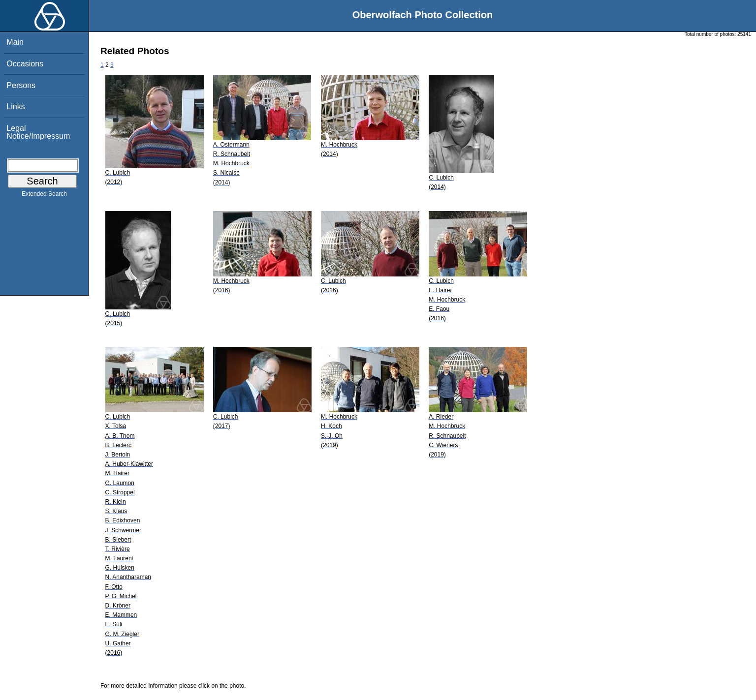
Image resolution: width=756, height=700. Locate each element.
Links (16, 107)
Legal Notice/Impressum (38, 132)
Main (15, 42)
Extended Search (44, 196)
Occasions (25, 64)
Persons (21, 85)
